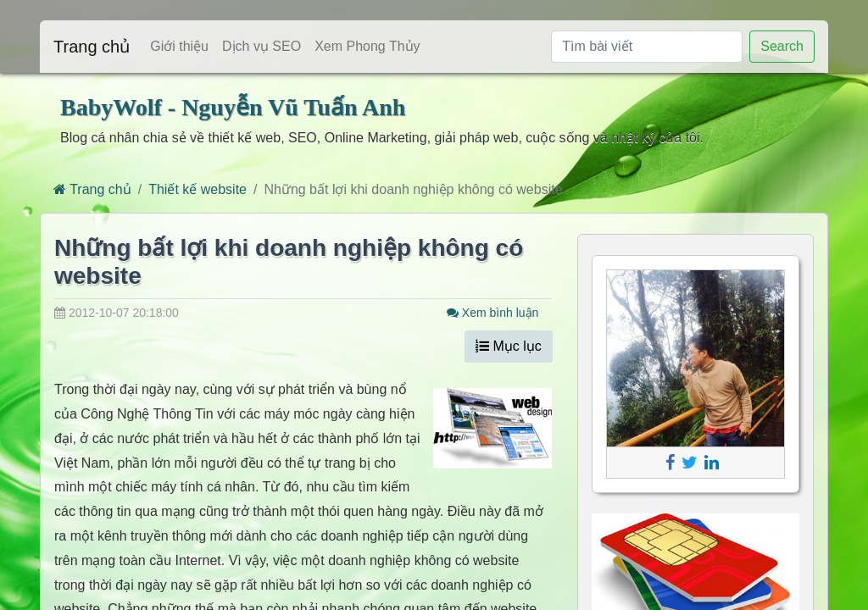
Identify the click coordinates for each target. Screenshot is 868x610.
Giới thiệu (179, 46)
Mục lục (509, 346)
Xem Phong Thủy (367, 46)
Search (782, 46)
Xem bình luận (492, 313)
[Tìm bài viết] (647, 47)
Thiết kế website (198, 189)
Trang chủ (92, 47)
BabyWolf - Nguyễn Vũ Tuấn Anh (233, 107)
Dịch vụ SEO (262, 46)
